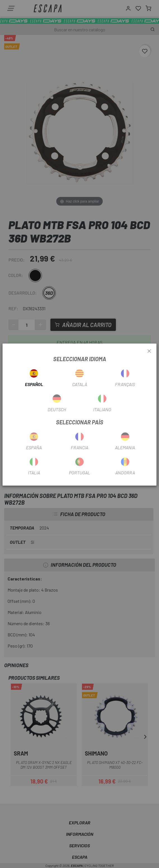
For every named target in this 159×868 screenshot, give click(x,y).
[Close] (149, 351)
